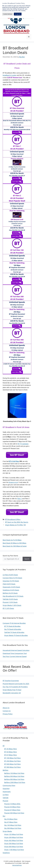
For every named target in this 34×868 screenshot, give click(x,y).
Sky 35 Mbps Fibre (11, 819)
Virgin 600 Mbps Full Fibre (14, 847)
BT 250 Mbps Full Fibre (12, 761)
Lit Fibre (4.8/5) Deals (10, 575)
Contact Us (7, 711)
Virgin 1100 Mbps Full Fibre (14, 850)
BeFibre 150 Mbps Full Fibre (14, 773)
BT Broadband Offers (13, 519)
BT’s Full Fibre (14, 461)
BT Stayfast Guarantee (11, 681)
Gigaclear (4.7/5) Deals (11, 581)
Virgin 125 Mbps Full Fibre (14, 834)
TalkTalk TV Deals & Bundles (14, 632)
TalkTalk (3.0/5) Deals (10, 599)
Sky (4, 816)
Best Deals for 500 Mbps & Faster (15, 546)
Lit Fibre (6, 795)
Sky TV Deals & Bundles (13, 629)
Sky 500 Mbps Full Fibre (13, 828)
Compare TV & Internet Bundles (14, 623)
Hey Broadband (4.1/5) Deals (13, 596)
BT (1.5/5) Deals (8, 608)
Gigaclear (6, 789)
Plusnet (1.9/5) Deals (10, 602)
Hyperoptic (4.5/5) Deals (11, 587)
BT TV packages (23, 444)
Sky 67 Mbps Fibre (11, 822)
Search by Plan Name (10, 556)
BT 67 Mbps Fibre (11, 755)
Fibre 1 (19, 499)
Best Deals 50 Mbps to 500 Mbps (15, 543)
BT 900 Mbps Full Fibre (12, 767)
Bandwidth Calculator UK (12, 693)
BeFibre (5, 770)
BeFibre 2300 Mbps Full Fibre (15, 782)
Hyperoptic (7, 792)
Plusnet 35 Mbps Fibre (12, 807)
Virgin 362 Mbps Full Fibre (14, 840)
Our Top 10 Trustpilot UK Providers (15, 687)
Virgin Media (7, 831)
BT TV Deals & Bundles (12, 626)
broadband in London (10, 75)
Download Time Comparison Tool (15, 653)
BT (4, 746)
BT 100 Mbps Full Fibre (12, 758)
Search (27, 559)
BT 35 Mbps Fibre (11, 749)
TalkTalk (6, 798)
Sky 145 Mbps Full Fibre (13, 825)
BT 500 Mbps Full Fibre (12, 764)
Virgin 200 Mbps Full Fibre (14, 837)
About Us (6, 708)
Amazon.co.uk (13, 482)
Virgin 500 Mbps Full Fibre (14, 844)
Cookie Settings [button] (8, 14)
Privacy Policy (8, 714)
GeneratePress (17, 865)
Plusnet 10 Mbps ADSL (12, 804)
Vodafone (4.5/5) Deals (11, 590)
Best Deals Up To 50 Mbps (12, 540)
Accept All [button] (18, 14)
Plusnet (5, 801)
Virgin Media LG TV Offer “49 (15, 525)
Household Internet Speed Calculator (16, 650)
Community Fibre (9, 785)
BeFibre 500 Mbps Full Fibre (14, 776)
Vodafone (6, 853)
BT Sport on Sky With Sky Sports (17, 522)
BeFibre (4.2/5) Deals (10, 593)
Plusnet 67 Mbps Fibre (12, 810)
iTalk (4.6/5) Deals (9, 584)
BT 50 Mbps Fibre (11, 752)
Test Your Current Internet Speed (15, 656)
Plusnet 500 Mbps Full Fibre (14, 813)
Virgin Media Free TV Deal (12, 690)
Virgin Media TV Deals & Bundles (16, 635)
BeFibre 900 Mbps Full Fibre (14, 779)
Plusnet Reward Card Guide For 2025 (16, 684)
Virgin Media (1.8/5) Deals (12, 605)
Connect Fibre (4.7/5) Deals (12, 578)
